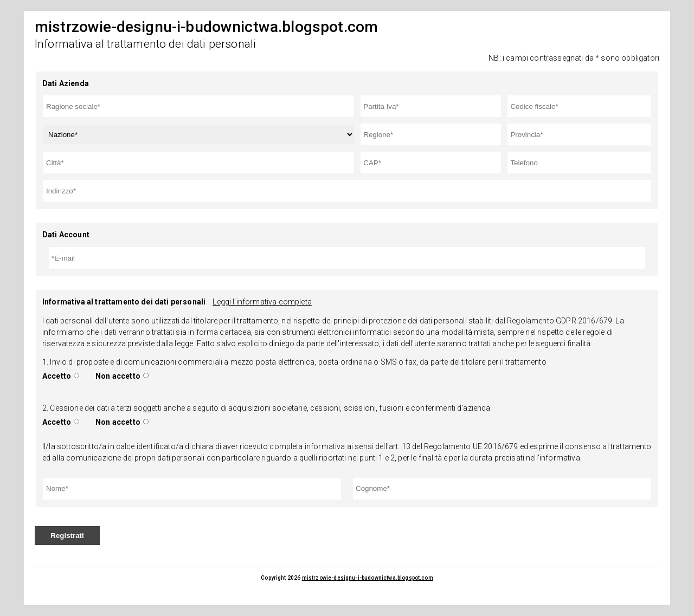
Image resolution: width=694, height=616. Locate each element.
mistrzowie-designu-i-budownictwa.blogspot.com (368, 578)
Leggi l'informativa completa (262, 302)
